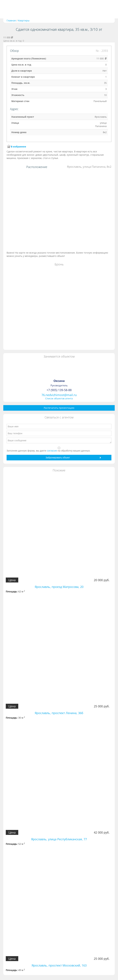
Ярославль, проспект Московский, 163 (59, 965)
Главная (11, 20)
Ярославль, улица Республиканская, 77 (59, 839)
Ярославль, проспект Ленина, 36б (59, 713)
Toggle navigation (6, 9)
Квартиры (24, 20)
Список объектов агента (59, 398)
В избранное (18, 147)
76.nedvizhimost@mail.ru (59, 395)
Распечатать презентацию (59, 408)
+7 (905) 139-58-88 (59, 390)
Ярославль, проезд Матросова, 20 (59, 587)
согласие (52, 451)
